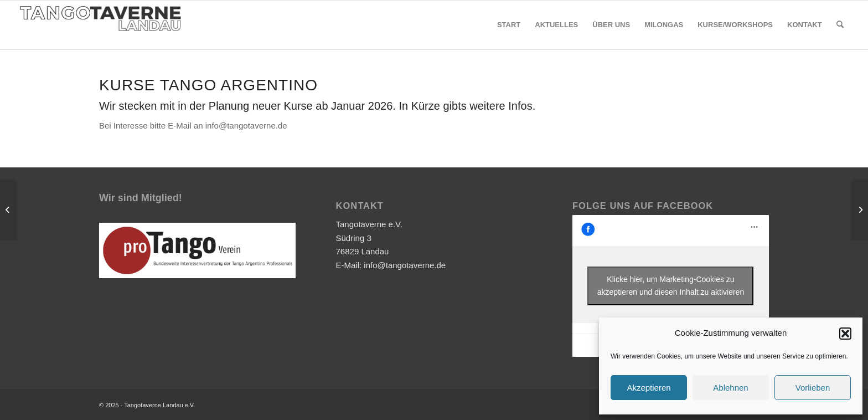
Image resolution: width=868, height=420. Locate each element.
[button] (845, 334)
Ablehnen (730, 388)
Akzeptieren (649, 388)
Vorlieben (813, 388)
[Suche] (840, 25)
